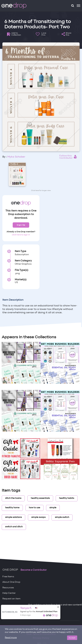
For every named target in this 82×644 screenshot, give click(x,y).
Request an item (11, 599)
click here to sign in (21, 235)
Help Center (9, 593)
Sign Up (21, 225)
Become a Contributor (34, 570)
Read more (11, 638)
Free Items (8, 577)
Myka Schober (16, 157)
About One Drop (11, 582)
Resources (8, 588)
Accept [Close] (72, 638)
